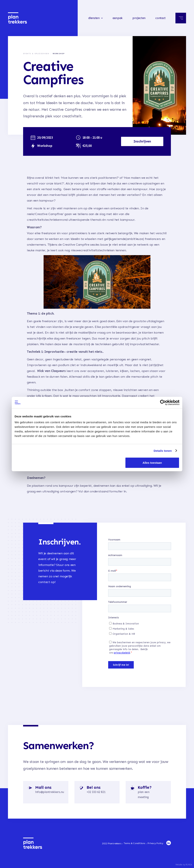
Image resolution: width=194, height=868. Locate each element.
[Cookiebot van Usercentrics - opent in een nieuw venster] (163, 402)
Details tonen (163, 451)
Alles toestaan (152, 463)
